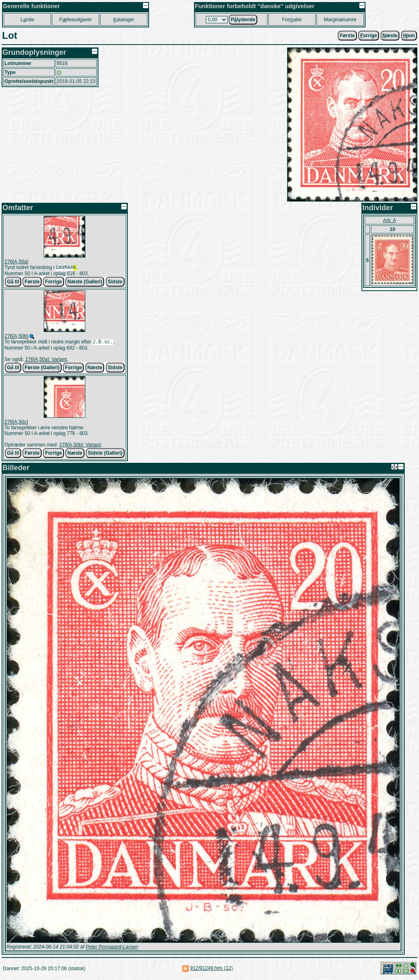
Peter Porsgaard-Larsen (111, 949)
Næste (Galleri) (85, 283)
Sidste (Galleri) (105, 455)
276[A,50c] (16, 424)
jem (409, 36)
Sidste (115, 283)
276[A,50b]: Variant (80, 446)
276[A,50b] (16, 337)
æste (390, 36)
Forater (292, 20)
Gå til (13, 283)
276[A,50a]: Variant (46, 361)
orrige (369, 36)
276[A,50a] (16, 262)
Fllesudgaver (75, 20)
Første (347, 36)
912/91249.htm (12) (211, 970)
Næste (95, 369)
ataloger (124, 20)
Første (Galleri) (42, 369)
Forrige (53, 283)
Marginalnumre (340, 20)
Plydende (243, 20)
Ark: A (390, 220)
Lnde (27, 20)
